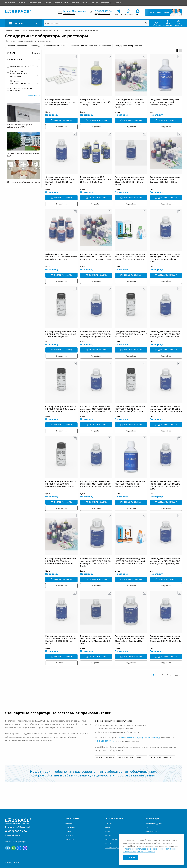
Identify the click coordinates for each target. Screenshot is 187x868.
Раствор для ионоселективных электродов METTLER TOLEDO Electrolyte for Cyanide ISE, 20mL (96, 334)
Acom (107, 832)
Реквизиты (70, 840)
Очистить (36, 53)
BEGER (108, 844)
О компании (10, 3)
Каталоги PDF (107, 3)
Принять (131, 858)
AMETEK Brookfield (113, 840)
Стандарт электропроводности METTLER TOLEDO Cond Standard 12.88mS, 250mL (165, 102)
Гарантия (75, 3)
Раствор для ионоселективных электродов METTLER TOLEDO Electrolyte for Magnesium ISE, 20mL (165, 258)
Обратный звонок (102, 14)
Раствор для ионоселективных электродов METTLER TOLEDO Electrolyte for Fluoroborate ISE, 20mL (95, 640)
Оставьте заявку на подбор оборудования (139, 738)
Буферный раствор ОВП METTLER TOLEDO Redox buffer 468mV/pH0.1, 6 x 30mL (61, 257)
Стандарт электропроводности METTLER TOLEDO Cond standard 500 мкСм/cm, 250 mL (61, 484)
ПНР (66, 3)
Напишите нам (69, 14)
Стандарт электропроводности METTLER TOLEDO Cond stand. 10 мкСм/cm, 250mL (61, 409)
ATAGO (108, 836)
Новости (95, 3)
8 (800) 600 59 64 (103, 11)
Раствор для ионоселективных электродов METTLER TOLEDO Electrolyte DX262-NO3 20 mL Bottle (95, 562)
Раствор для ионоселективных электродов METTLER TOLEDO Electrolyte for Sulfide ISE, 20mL (165, 334)
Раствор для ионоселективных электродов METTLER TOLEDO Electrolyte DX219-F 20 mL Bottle (96, 257)
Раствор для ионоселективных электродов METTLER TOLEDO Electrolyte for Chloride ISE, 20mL (96, 409)
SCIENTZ (108, 824)
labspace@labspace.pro (75, 11)
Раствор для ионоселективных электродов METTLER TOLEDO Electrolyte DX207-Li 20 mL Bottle (130, 103)
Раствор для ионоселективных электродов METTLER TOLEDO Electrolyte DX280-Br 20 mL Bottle (61, 640)
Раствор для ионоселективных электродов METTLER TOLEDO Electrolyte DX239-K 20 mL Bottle (166, 409)
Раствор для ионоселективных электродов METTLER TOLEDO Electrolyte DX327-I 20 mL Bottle (165, 639)
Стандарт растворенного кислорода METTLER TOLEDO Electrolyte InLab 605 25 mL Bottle (60, 181)
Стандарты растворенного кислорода (24, 46)
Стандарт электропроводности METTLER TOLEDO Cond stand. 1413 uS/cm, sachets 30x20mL (130, 561)
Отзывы (85, 3)
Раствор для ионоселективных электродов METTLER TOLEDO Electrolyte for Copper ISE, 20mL (165, 561)
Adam (107, 828)
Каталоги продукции (153, 824)
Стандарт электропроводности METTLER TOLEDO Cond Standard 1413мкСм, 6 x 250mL (61, 561)
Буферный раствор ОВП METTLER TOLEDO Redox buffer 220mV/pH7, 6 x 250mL (96, 180)
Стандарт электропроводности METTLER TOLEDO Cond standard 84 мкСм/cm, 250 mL (130, 409)
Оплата (48, 3)
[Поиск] (146, 23)
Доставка (58, 3)
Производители (35, 3)
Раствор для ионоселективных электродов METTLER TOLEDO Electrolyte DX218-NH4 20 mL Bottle (130, 181)
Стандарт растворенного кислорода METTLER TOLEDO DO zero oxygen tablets (60, 102)
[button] (23, 23)
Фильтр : (11, 53)
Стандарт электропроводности (129, 46)
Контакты (22, 3)
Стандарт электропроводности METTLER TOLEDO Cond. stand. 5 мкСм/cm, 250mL (131, 334)
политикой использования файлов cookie (144, 849)
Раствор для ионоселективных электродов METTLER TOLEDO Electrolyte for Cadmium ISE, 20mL (130, 640)
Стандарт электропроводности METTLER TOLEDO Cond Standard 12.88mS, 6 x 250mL (165, 180)
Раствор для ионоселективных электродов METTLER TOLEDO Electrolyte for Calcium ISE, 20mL (96, 484)
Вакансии (119, 3)
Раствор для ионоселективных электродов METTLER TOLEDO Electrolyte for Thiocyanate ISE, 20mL (165, 485)
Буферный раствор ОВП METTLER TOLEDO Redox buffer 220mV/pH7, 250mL (96, 102)
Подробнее (61, 127)
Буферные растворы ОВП (56, 46)
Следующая (173, 675)
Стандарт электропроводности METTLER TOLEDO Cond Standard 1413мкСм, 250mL (130, 484)
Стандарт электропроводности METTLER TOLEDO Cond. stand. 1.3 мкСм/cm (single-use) (61, 334)
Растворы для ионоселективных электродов (91, 46)
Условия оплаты (152, 832)
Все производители (114, 848)
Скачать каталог (162, 797)
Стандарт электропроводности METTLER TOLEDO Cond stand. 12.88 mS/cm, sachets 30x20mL (130, 257)
